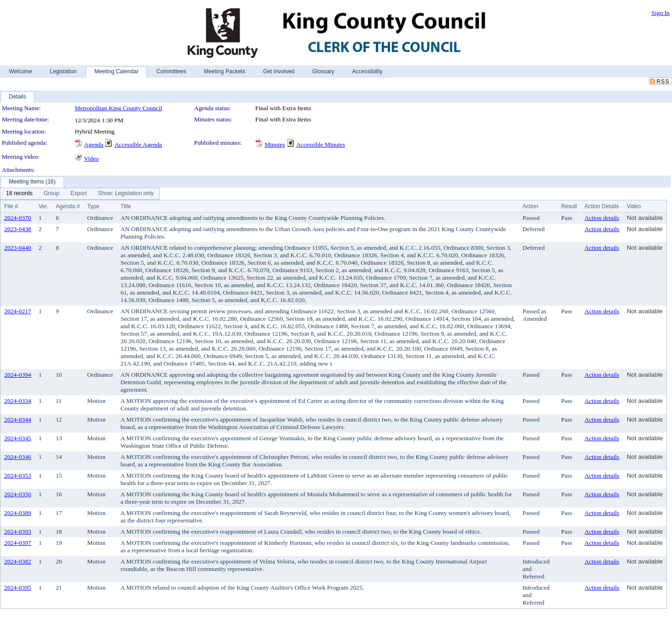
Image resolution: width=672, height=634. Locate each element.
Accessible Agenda (138, 144)
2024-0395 (18, 588)
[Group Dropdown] (52, 194)
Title (126, 206)
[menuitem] (19, 194)
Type (93, 206)
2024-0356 (18, 494)
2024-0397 (18, 543)
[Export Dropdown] (79, 194)
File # (11, 206)
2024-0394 (18, 375)
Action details (602, 218)
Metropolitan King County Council (119, 108)
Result (569, 206)
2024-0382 (18, 561)
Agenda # (67, 206)
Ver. (44, 206)
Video (91, 158)
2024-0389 (18, 513)
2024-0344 (18, 419)
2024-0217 (18, 311)
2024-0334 (18, 401)
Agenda (94, 144)
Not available (645, 218)
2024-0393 (18, 532)
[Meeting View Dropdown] (126, 194)
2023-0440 (18, 248)
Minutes (275, 144)
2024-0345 (18, 438)
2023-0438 (18, 229)
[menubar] (80, 194)
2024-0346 (18, 457)
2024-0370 (18, 218)
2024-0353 (18, 475)
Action (530, 206)
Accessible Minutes (321, 144)
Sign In (661, 13)
